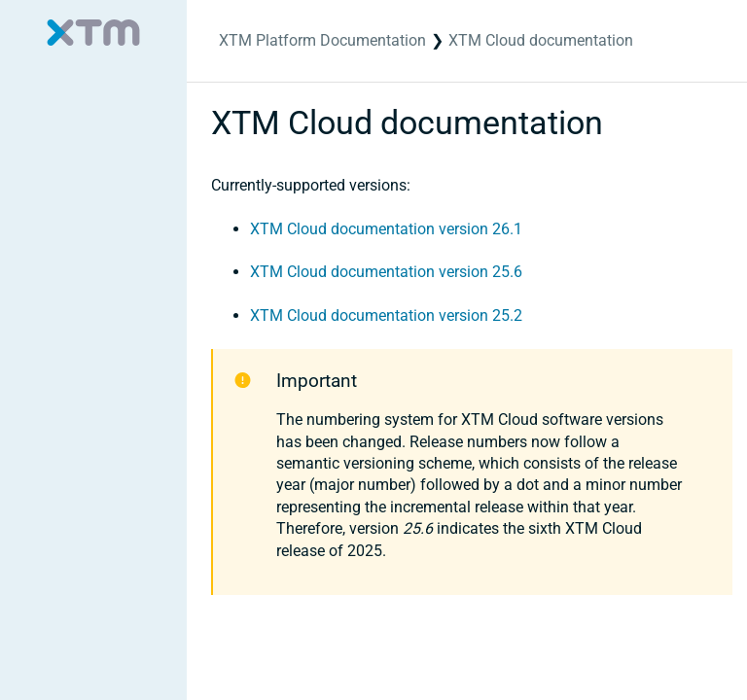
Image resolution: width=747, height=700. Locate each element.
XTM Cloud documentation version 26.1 (386, 229)
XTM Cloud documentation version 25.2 (386, 315)
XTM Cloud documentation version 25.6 (386, 272)
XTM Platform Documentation (322, 40)
